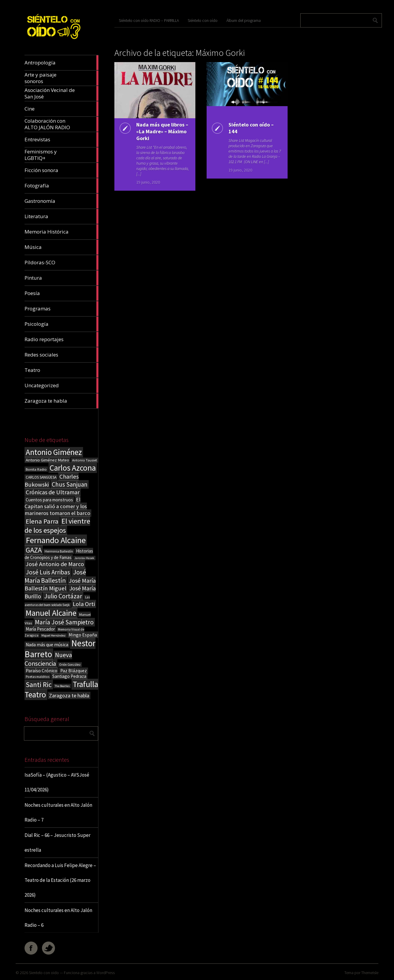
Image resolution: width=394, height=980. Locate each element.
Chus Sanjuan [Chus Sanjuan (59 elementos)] (70, 484)
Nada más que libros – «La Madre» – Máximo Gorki (162, 131)
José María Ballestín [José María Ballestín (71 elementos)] (55, 576)
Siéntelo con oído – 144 (251, 128)
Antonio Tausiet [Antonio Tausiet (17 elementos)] (85, 460)
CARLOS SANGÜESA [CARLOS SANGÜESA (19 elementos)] (41, 477)
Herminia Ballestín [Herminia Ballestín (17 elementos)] (59, 551)
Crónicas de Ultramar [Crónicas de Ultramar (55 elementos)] (53, 492)
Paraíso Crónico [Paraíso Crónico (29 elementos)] (42, 670)
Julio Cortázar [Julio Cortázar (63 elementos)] (63, 596)
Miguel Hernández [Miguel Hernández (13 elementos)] (53, 635)
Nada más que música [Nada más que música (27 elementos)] (47, 645)
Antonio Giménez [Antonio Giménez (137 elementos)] (54, 452)
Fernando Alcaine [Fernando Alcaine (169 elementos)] (56, 540)
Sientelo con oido (44, 973)
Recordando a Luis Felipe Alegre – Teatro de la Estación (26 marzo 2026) (60, 880)
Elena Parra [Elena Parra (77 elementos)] (42, 521)
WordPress (106, 973)
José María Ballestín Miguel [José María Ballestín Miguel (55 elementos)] (60, 584)
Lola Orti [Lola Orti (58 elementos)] (84, 604)
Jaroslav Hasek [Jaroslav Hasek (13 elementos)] (84, 558)
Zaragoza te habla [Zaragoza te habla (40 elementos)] (69, 695)
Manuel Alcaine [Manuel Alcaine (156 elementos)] (51, 613)
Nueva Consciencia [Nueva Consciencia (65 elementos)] (48, 659)
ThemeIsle (370, 973)
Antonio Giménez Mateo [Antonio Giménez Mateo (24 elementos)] (47, 460)
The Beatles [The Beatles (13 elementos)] (62, 686)
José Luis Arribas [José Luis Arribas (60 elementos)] (48, 572)
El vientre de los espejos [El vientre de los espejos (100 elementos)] (57, 526)
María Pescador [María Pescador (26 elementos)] (40, 629)
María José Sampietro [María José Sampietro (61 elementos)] (64, 622)
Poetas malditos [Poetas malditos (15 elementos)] (38, 677)
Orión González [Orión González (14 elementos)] (70, 665)
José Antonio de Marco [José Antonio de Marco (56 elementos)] (55, 564)
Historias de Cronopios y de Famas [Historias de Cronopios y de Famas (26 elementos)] (59, 554)
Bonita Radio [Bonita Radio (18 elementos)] (36, 469)
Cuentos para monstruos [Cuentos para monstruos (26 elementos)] (49, 500)
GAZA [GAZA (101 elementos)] (34, 550)
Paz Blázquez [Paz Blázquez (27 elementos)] (74, 671)
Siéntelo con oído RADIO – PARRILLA (149, 20)
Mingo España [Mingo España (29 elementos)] (83, 635)
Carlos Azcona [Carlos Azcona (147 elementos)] (73, 468)
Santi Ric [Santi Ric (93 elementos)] (39, 685)
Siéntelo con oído (203, 20)
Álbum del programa (244, 20)
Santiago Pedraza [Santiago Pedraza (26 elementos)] (69, 676)
